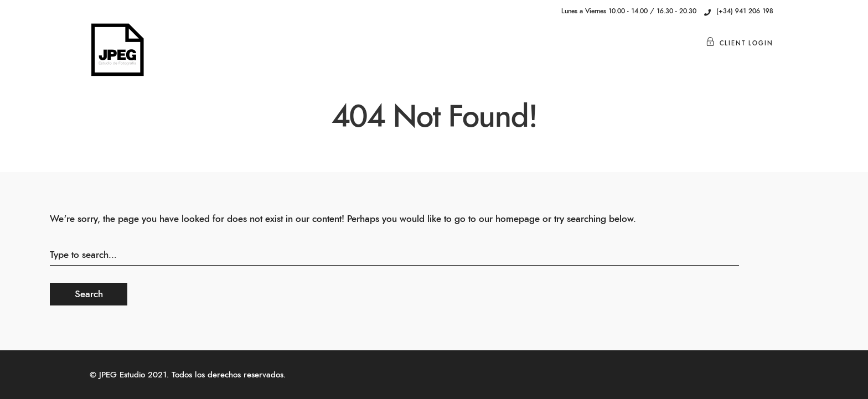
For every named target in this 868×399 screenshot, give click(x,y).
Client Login (740, 43)
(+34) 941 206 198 (739, 11)
